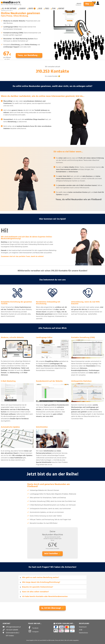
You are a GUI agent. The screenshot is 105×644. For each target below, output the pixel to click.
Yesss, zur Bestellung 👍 (29, 55)
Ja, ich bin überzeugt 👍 (53, 608)
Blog (40, 9)
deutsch (79, 4)
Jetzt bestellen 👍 (52, 554)
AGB (81, 630)
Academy (22, 9)
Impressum (83, 627)
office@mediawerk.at (13, 627)
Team (54, 9)
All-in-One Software (9, 9)
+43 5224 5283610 (12, 630)
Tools (47, 9)
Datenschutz (83, 633)
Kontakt (61, 9)
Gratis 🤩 (32, 9)
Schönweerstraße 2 (13, 633)
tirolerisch (78, 5)
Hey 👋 (89, 4)
